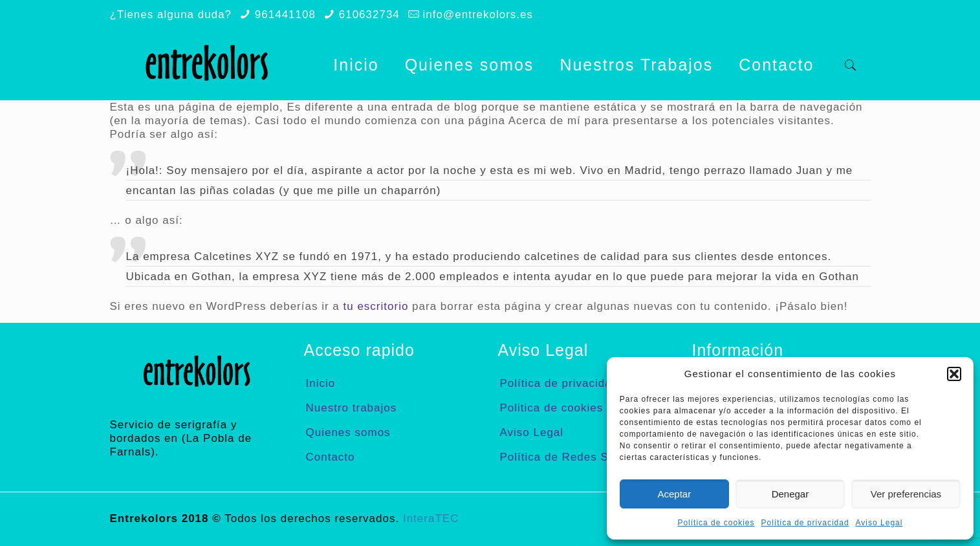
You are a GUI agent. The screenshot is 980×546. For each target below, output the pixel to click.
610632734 (369, 15)
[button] (954, 374)
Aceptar (675, 494)
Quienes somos (348, 432)
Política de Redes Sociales (574, 457)
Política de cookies (716, 523)
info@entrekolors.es (478, 15)
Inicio (321, 383)
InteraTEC (431, 519)
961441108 (285, 15)
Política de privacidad (805, 523)
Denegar (790, 494)
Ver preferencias (906, 494)
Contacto (331, 457)
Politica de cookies (552, 408)
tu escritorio (376, 306)
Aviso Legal (879, 523)
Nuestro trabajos (352, 408)
